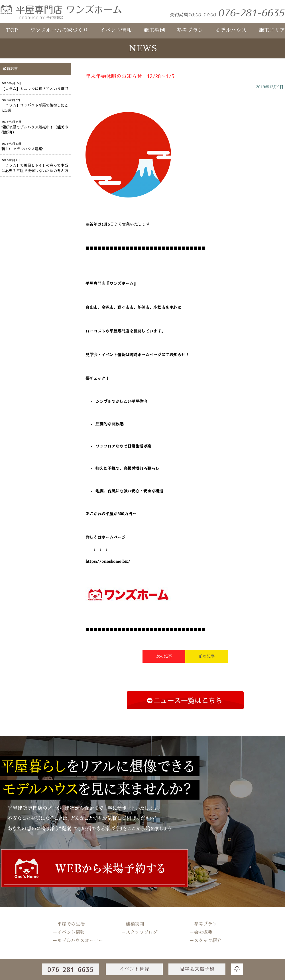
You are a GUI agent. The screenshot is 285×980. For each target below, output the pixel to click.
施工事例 (154, 30)
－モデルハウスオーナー (78, 941)
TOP (12, 30)
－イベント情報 (69, 932)
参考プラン (190, 30)
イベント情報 (116, 30)
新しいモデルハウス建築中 (24, 149)
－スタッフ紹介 (205, 941)
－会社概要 (201, 932)
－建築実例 (133, 924)
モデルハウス (231, 30)
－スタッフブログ (139, 932)
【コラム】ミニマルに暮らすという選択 (35, 89)
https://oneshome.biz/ (108, 561)
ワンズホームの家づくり (59, 30)
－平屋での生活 (69, 924)
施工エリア (272, 30)
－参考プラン (203, 924)
